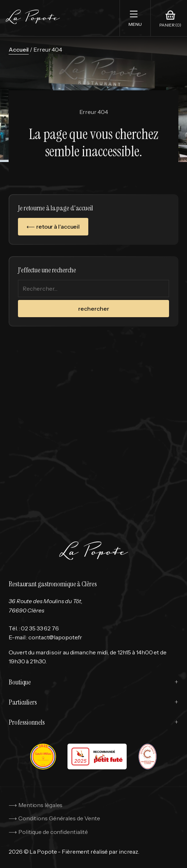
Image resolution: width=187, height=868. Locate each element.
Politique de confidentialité (53, 832)
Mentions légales (40, 805)
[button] (135, 18)
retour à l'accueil (58, 226)
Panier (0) (170, 25)
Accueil (19, 49)
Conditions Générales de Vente (59, 818)
